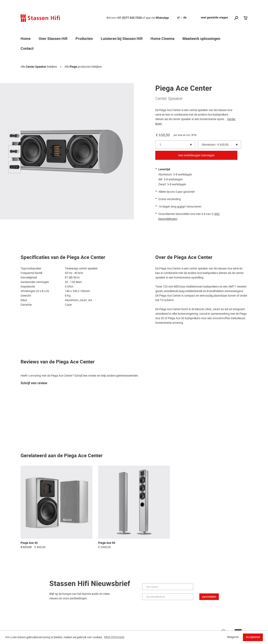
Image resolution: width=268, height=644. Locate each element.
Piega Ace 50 (107, 543)
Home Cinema (162, 39)
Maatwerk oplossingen (201, 39)
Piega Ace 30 (29, 543)
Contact (27, 49)
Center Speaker (36, 67)
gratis (181, 207)
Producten (84, 39)
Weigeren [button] (233, 637)
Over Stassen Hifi (53, 39)
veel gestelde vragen (214, 18)
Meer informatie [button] (114, 637)
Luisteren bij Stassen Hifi (122, 39)
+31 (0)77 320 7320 (129, 18)
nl (178, 18)
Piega (73, 67)
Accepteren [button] (253, 637)
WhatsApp (162, 18)
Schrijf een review (34, 383)
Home (26, 39)
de (185, 18)
